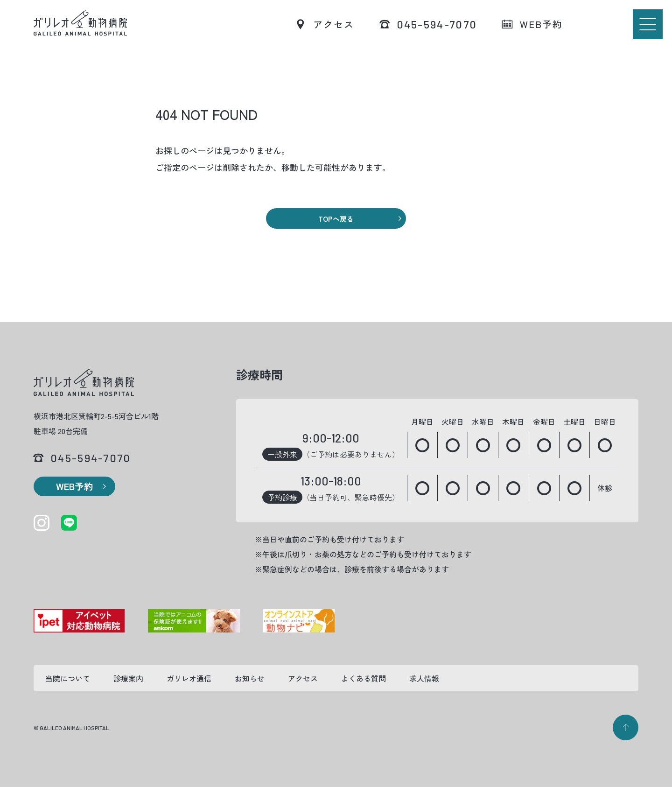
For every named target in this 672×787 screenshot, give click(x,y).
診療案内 (128, 678)
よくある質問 (364, 678)
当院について (68, 678)
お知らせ (250, 678)
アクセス (303, 678)
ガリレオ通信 (189, 678)
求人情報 (424, 678)
